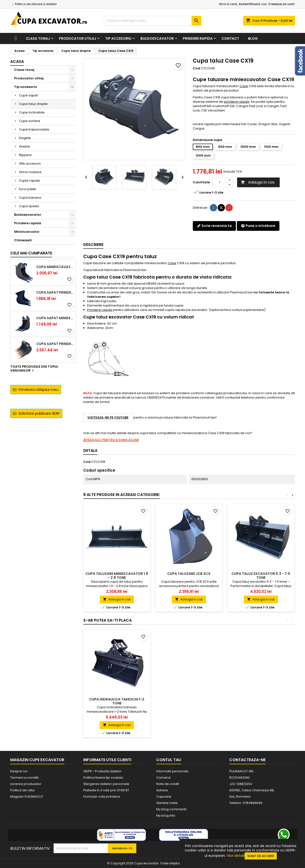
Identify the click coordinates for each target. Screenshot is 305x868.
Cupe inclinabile (32, 112)
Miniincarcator (27, 232)
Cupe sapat (28, 95)
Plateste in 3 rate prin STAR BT (106, 790)
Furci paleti (28, 189)
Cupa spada (29, 206)
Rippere (25, 155)
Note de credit (168, 784)
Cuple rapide (29, 181)
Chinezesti (23, 240)
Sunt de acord (261, 856)
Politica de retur (23, 790)
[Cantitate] (220, 182)
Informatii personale (172, 771)
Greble (24, 146)
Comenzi (163, 778)
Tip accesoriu (118, 38)
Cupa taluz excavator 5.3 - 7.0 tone (261, 576)
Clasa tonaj (38, 38)
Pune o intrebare (258, 226)
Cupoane (164, 797)
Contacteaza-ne (247, 760)
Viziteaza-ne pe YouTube (108, 417)
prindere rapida (237, 102)
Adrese (162, 790)
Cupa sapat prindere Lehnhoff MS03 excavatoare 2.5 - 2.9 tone (55, 292)
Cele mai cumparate (31, 253)
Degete (25, 138)
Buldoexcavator (157, 38)
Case (244, 86)
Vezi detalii (236, 856)
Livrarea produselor (26, 784)
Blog (253, 38)
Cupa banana (30, 198)
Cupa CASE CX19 (117, 699)
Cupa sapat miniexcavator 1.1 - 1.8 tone (55, 318)
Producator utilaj (78, 38)
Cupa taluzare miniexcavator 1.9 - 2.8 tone (117, 576)
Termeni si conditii (24, 778)
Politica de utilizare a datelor (36, 4)
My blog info (166, 816)
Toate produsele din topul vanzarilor (34, 369)
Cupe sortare (30, 121)
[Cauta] (153, 21)
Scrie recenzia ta (214, 226)
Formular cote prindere (102, 797)
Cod (196, 68)
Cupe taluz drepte (33, 104)
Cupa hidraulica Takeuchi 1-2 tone (189, 701)
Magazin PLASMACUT (27, 797)
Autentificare (249, 4)
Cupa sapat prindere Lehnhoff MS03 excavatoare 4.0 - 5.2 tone (55, 344)
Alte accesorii (30, 163)
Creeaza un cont (281, 4)
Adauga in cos (258, 182)
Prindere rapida (198, 38)
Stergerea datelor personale (106, 784)
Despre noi (19, 771)
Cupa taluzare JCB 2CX (189, 574)
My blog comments (171, 809)
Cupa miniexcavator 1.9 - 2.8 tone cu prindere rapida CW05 (55, 267)
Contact (230, 38)
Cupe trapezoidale (34, 129)
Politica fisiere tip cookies (103, 778)
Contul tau (169, 760)
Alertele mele (167, 803)
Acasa (17, 61)
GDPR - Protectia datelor (102, 771)
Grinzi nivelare (30, 172)
